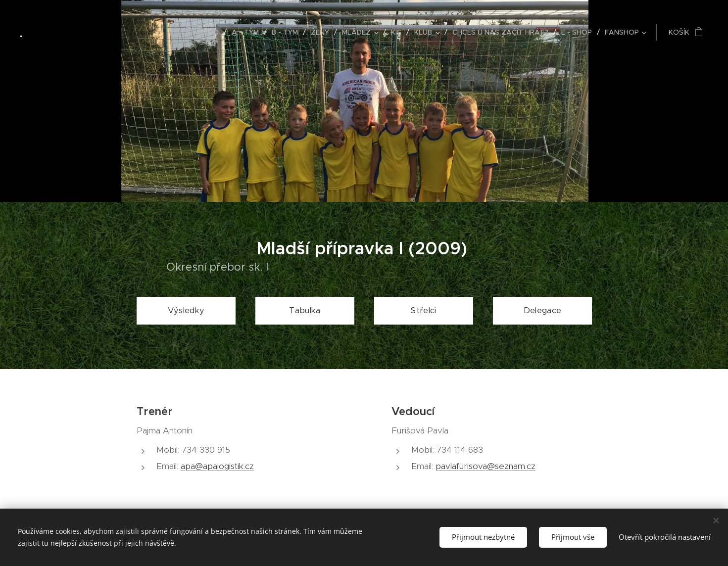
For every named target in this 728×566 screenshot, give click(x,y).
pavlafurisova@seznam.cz (485, 466)
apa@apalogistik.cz (217, 466)
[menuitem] (211, 32)
